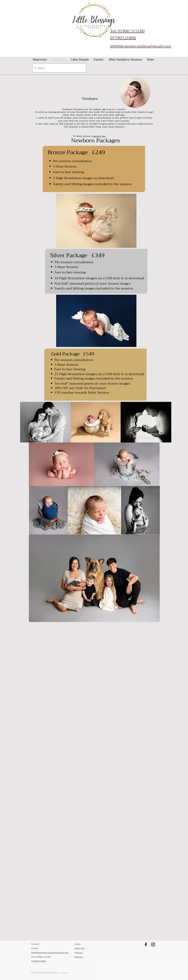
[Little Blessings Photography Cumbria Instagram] (153, 944)
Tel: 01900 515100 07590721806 (127, 34)
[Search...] (59, 68)
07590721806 (38, 961)
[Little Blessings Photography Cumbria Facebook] (146, 944)
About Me (79, 948)
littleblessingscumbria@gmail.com (141, 46)
